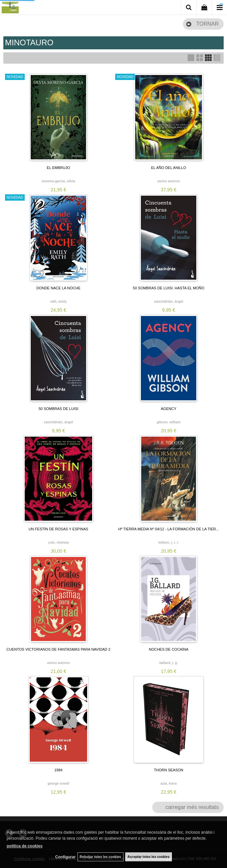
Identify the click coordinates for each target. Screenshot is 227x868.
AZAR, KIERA (169, 783)
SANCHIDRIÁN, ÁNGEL (169, 301)
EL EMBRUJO (58, 168)
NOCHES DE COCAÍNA (169, 649)
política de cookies (25, 846)
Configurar (65, 857)
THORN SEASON (169, 770)
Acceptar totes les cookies (149, 857)
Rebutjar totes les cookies (100, 857)
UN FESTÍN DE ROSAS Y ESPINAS (59, 529)
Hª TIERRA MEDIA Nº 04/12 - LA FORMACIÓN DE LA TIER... (169, 529)
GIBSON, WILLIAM (169, 422)
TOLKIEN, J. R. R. (168, 542)
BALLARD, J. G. (169, 663)
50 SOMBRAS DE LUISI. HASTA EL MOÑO (169, 288)
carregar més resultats (192, 807)
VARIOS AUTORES (169, 181)
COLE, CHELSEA (58, 542)
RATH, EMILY (58, 301)
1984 (58, 770)
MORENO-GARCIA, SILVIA (58, 181)
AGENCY (169, 409)
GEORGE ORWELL (58, 783)
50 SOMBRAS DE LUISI (58, 409)
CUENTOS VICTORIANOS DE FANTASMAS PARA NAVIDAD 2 (58, 649)
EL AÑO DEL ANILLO (169, 168)
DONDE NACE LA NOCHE (58, 288)
